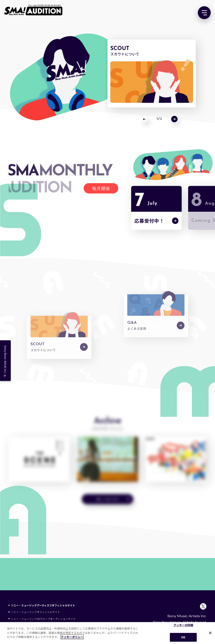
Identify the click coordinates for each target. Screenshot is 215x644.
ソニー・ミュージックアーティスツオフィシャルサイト (42, 605)
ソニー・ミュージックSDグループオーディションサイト (42, 619)
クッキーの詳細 (183, 625)
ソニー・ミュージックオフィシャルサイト (34, 612)
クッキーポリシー (72, 637)
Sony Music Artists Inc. (5, 361)
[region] (107, 633)
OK (183, 637)
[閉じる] (210, 633)
